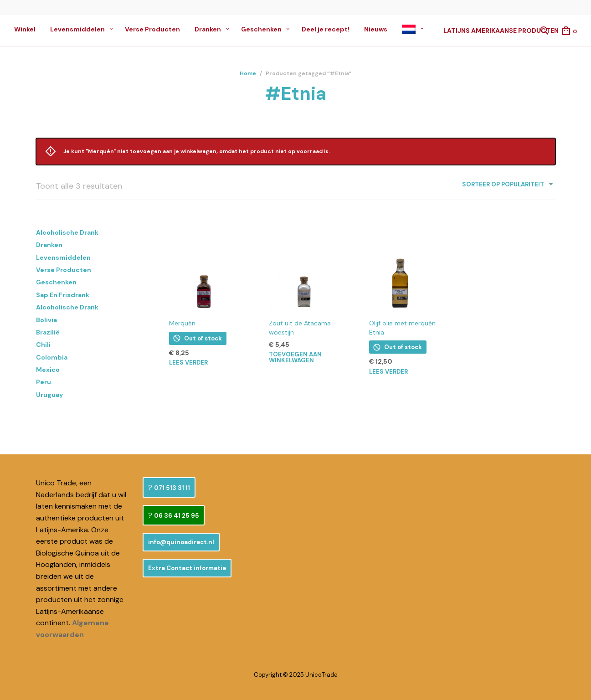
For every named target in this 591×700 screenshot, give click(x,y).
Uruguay (49, 395)
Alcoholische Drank (67, 232)
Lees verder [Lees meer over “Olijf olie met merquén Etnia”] (388, 372)
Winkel (25, 29)
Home (248, 73)
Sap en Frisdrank (63, 295)
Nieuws (376, 29)
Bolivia (46, 320)
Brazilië (48, 332)
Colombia (52, 357)
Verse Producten (152, 29)
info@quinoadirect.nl (181, 542)
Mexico (48, 370)
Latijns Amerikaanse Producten (501, 31)
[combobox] (504, 186)
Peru (44, 382)
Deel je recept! (326, 29)
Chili (43, 345)
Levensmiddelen (77, 29)
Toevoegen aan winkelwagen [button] (295, 357)
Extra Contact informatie (187, 568)
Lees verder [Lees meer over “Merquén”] (188, 363)
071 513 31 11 (172, 488)
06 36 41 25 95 (177, 516)
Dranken (208, 29)
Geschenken (261, 29)
